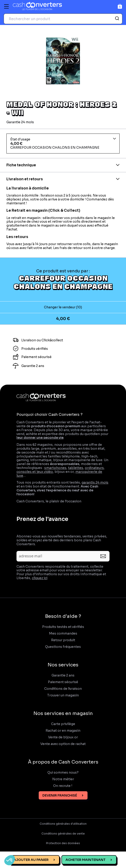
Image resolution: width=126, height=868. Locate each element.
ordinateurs (94, 468)
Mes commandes (63, 634)
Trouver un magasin (63, 695)
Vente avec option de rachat (63, 744)
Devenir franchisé (60, 795)
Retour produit (63, 640)
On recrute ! (63, 786)
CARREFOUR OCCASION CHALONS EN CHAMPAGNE (63, 282)
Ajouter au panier (31, 860)
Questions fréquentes (63, 647)
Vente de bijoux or (63, 737)
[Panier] (120, 6)
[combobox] (63, 19)
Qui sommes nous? (63, 773)
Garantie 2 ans (63, 675)
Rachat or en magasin (63, 731)
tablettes (76, 468)
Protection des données (63, 843)
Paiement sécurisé (63, 682)
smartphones (55, 468)
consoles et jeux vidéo (35, 472)
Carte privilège (63, 724)
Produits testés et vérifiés (63, 627)
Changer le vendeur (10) (63, 307)
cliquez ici (40, 578)
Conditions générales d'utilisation (63, 824)
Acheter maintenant (86, 860)
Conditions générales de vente (63, 834)
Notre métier (63, 779)
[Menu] (6, 6)
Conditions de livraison (63, 689)
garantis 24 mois (95, 482)
